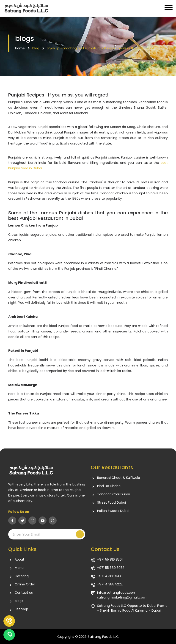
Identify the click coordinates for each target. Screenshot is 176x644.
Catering (22, 576)
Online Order (25, 584)
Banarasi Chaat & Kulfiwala (119, 478)
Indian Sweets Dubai (113, 511)
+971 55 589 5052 (111, 568)
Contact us (24, 593)
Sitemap (21, 609)
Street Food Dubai (111, 503)
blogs (19, 601)
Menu (19, 568)
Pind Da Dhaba (109, 486)
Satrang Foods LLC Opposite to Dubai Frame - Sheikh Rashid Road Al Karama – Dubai (132, 608)
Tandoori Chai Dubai (113, 494)
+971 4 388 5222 (110, 584)
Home (20, 48)
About (19, 560)
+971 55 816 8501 (110, 560)
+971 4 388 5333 (110, 576)
